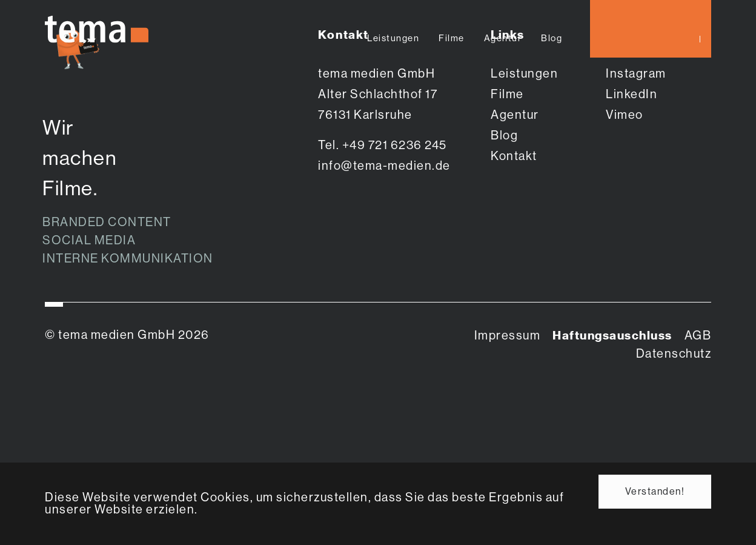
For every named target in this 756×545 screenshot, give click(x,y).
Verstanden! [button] (655, 491)
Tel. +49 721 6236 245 (383, 145)
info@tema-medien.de (384, 166)
